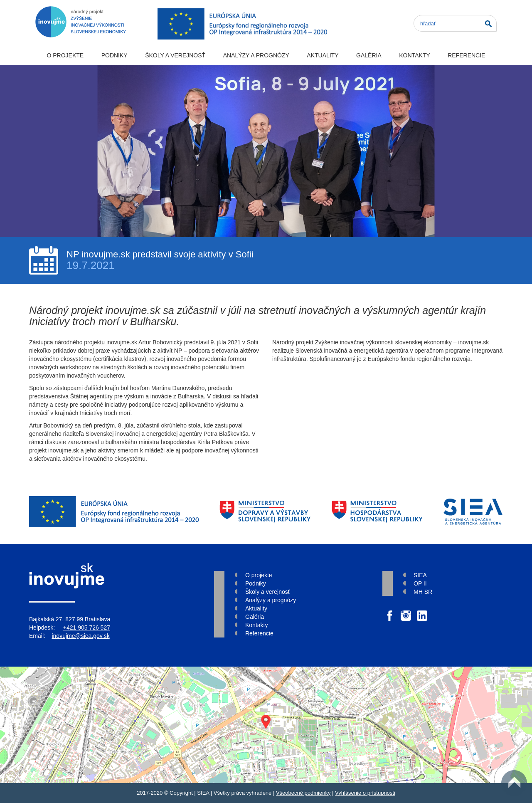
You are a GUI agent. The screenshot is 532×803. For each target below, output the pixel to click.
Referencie (466, 55)
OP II (420, 583)
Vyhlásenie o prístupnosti (365, 793)
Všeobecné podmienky (303, 793)
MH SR (423, 592)
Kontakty (414, 55)
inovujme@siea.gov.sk (80, 636)
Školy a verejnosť (175, 55)
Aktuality (323, 55)
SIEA (420, 575)
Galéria (369, 55)
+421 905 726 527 (87, 628)
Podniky (115, 55)
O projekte (65, 55)
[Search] (455, 23)
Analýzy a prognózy (256, 55)
